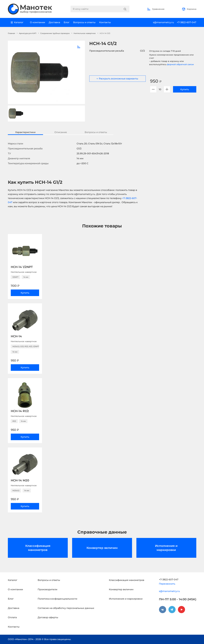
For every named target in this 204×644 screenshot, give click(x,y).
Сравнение (156, 9)
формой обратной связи (180, 64)
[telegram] (172, 610)
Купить (185, 89)
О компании (38, 22)
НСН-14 (16, 336)
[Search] (125, 9)
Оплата (12, 617)
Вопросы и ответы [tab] (96, 132)
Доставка (54, 22)
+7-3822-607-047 (187, 22)
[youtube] (181, 610)
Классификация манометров (38, 548)
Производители (47, 589)
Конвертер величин (102, 548)
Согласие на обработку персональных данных (66, 608)
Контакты (105, 22)
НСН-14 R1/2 (20, 411)
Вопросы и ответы (84, 22)
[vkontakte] (163, 610)
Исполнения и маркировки (166, 548)
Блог (67, 22)
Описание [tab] (61, 132)
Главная (11, 33)
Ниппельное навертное (85, 33)
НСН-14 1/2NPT (22, 267)
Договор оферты (48, 617)
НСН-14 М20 (20, 480)
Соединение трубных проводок (55, 33)
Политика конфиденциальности (57, 599)
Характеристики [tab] (25, 132)
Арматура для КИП (28, 33)
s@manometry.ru (163, 22)
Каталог (13, 580)
